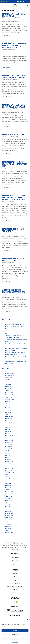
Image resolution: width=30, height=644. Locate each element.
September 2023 (9, 399)
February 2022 (9, 436)
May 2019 (8, 507)
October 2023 (9, 397)
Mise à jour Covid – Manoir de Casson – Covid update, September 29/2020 (14, 46)
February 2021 (9, 462)
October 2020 (9, 470)
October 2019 (9, 496)
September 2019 (9, 498)
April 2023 (8, 410)
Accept (15, 630)
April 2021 (8, 457)
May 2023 (8, 408)
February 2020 (9, 487)
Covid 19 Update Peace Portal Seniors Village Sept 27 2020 (14, 106)
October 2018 (9, 518)
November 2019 (9, 494)
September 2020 (9, 472)
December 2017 (9, 533)
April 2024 (8, 384)
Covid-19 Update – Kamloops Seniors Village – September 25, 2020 (15, 164)
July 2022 (8, 425)
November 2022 (9, 419)
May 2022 (8, 429)
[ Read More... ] (6, 35)
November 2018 (9, 515)
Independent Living (15, 557)
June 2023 (8, 406)
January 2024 (9, 391)
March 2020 (8, 485)
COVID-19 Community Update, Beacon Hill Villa (13, 260)
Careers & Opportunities (15, 583)
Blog (15, 580)
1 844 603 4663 (21, 2)
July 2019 (8, 503)
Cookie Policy (15, 642)
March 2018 (8, 526)
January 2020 (9, 490)
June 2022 (8, 427)
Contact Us (15, 577)
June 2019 (8, 505)
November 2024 (9, 373)
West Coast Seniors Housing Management (15, 586)
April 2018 (8, 524)
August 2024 (9, 378)
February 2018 (9, 528)
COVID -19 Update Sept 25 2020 (14, 134)
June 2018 (8, 522)
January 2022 (9, 438)
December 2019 (9, 492)
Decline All (15, 635)
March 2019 (8, 511)
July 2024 (8, 380)
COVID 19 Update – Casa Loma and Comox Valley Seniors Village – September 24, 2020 (14, 198)
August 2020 (9, 475)
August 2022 (9, 423)
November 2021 (9, 442)
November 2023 (9, 395)
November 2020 (9, 468)
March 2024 (8, 386)
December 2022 (9, 416)
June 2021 (8, 453)
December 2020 (9, 466)
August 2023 (9, 401)
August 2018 (9, 520)
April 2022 (8, 431)
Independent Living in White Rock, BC (15, 324)
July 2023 (8, 403)
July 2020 (8, 477)
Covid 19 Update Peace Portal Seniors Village (14, 15)
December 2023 (9, 393)
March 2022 (8, 434)
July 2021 (8, 451)
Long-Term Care (15, 564)
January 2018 (9, 531)
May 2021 (8, 455)
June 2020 (8, 479)
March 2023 (8, 412)
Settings (15, 639)
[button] (28, 620)
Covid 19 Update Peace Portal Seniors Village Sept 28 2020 (14, 76)
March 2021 (8, 459)
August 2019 (9, 500)
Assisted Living (15, 561)
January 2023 (9, 414)
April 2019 (8, 509)
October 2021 (9, 444)
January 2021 (9, 464)
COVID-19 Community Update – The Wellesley (14, 230)
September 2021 (9, 447)
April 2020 (8, 483)
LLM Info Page (15, 593)
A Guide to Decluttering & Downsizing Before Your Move (14, 291)
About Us (15, 574)
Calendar (15, 590)
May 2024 (8, 382)
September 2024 (9, 376)
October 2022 (9, 421)
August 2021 (9, 449)
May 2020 (8, 481)
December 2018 (9, 513)
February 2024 (9, 388)
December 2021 (9, 440)
